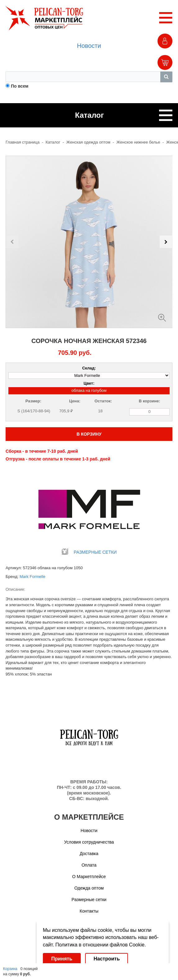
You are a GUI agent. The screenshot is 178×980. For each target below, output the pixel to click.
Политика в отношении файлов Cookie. (100, 945)
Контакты (89, 911)
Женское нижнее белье (138, 142)
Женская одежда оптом (89, 142)
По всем (20, 86)
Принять (62, 959)
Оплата (89, 865)
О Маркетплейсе (89, 877)
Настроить (107, 959)
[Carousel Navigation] (89, 242)
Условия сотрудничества (89, 842)
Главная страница (23, 142)
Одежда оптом (89, 888)
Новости (89, 46)
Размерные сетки (89, 900)
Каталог (53, 142)
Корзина (10, 969)
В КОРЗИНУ (89, 434)
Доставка (89, 854)
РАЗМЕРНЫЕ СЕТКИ (89, 552)
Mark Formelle (32, 577)
